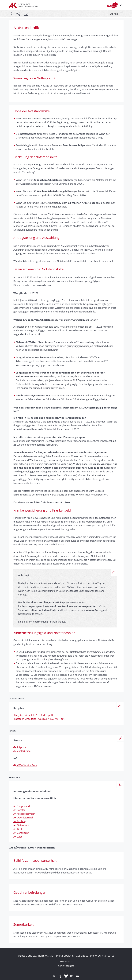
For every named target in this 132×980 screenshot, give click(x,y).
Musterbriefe (22, 751)
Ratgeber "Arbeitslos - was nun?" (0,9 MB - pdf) (39, 719)
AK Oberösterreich (23, 817)
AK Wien (18, 837)
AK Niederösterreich (24, 814)
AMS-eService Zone (25, 765)
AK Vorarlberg (21, 833)
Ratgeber (20, 747)
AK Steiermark (21, 825)
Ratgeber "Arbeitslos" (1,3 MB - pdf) (33, 715)
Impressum (66, 962)
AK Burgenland (22, 806)
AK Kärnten (19, 810)
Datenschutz (66, 966)
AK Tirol (18, 829)
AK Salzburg (20, 821)
